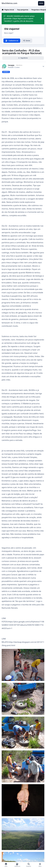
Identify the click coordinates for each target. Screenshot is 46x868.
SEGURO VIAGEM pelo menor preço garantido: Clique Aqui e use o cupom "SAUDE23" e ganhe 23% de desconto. (19, 19)
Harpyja (11, 65)
